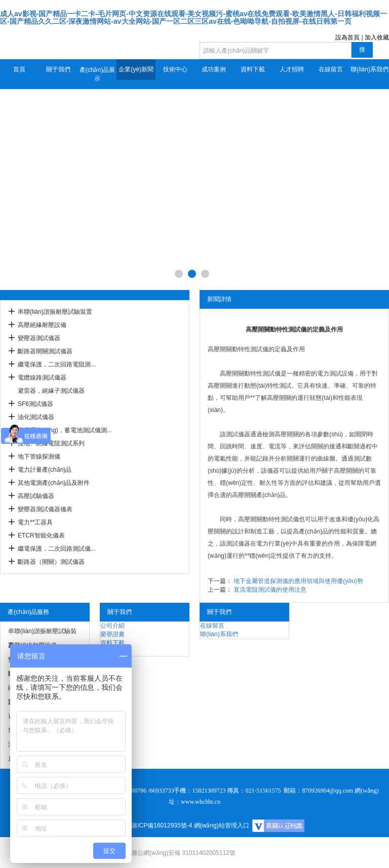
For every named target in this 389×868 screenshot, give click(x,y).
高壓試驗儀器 (36, 496)
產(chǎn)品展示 (97, 74)
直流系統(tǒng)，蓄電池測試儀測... (65, 430)
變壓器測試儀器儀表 (45, 509)
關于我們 (58, 69)
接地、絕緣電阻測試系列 (51, 443)
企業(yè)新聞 (136, 69)
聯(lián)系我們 (369, 69)
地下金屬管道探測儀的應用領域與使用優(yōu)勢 (298, 581)
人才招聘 (292, 69)
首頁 (19, 69)
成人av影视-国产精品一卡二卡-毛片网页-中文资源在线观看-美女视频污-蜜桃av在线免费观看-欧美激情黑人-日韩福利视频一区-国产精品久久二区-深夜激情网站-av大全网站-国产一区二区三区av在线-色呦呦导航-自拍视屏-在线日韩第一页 (193, 17)
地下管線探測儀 (39, 457)
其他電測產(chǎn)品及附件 (54, 483)
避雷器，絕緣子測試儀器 (51, 391)
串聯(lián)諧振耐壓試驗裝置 (55, 312)
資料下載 (253, 69)
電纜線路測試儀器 (42, 378)
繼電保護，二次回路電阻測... (57, 364)
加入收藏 (377, 37)
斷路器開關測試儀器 (45, 351)
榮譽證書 (112, 634)
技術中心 (175, 69)
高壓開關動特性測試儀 (238, 349)
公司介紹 (112, 626)
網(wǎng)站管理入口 (222, 825)
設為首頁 (347, 37)
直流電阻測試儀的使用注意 (270, 590)
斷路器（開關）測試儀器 (51, 562)
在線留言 (331, 69)
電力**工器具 (35, 522)
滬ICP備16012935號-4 (162, 825)
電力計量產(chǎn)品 (45, 470)
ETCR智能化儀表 (41, 535)
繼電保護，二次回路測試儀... (57, 549)
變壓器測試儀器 (39, 338)
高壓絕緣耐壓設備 (42, 325)
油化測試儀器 (36, 417)
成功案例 (214, 69)
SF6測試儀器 (35, 404)
